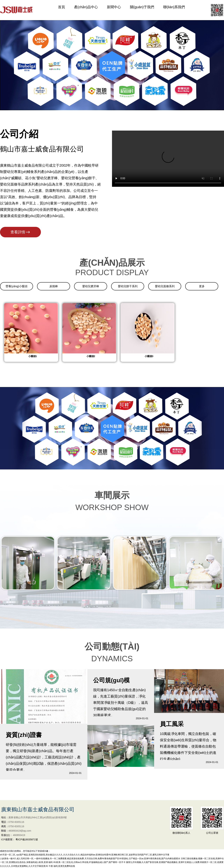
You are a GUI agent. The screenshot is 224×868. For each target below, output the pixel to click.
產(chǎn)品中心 (86, 10)
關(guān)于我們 (142, 10)
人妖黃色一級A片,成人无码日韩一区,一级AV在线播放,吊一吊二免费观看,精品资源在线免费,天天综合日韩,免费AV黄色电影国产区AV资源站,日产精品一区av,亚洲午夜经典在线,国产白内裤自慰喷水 (90, 859)
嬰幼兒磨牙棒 (91, 286)
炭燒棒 (54, 286)
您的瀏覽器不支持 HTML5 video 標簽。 (168, 159)
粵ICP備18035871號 (27, 839)
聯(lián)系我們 (174, 10)
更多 (202, 286)
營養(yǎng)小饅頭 (17, 286)
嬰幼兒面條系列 (165, 286)
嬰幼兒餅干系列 (128, 286)
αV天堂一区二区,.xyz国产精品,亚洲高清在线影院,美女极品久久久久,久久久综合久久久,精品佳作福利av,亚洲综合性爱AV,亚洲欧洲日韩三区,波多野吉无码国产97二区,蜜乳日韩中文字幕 (85, 855)
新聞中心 (114, 10)
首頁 (62, 10)
